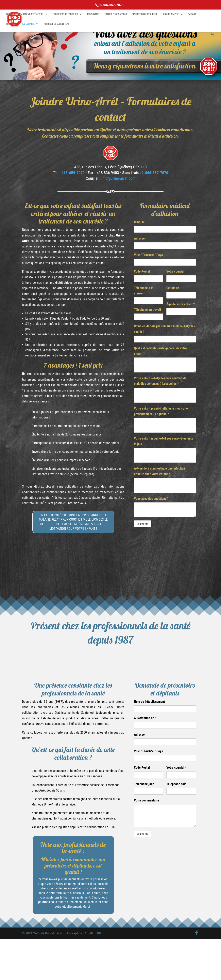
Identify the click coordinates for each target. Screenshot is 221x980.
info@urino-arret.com (118, 178)
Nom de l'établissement (149, 702)
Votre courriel (176, 271)
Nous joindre (28, 24)
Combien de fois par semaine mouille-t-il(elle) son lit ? (164, 329)
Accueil (10, 14)
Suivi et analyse (171, 14)
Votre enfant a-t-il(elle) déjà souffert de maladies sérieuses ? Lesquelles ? (160, 381)
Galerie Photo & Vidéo (116, 14)
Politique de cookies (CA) (56, 24)
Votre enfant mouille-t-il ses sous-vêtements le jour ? (164, 441)
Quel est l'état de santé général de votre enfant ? (160, 351)
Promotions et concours (65, 14)
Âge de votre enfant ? (181, 304)
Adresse (139, 238)
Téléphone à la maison (144, 291)
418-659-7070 (73, 173)
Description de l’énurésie (145, 14)
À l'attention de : (145, 718)
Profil (9, 24)
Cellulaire (173, 288)
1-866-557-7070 (155, 173)
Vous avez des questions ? (151, 499)
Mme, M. (140, 222)
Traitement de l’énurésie (31, 14)
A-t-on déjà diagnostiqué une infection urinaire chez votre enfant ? (159, 471)
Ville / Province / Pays (148, 255)
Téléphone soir (176, 784)
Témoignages (93, 14)
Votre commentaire (147, 800)
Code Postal (142, 271)
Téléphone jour (144, 784)
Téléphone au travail (147, 310)
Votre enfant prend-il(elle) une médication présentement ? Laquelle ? (162, 411)
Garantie (192, 14)
